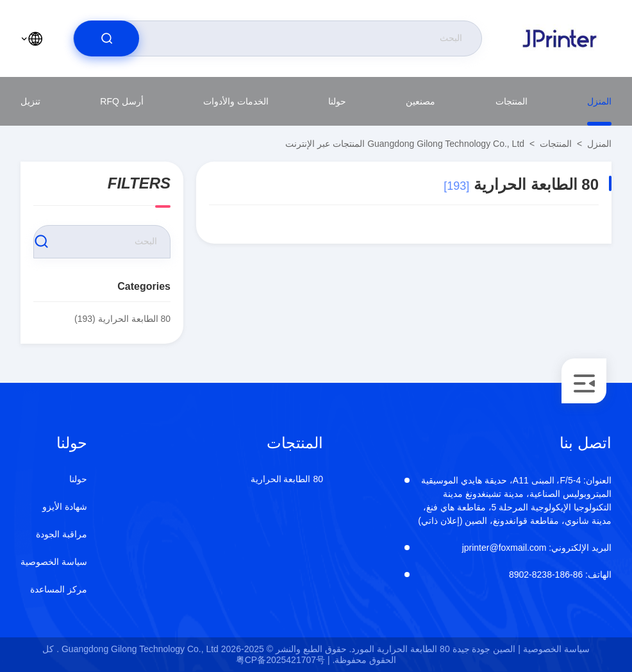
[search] (106, 38)
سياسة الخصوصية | (553, 649)
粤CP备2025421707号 (280, 660)
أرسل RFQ (121, 101)
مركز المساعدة (59, 589)
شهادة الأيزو (65, 507)
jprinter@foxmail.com (537, 548)
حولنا (337, 101)
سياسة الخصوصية (54, 562)
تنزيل (30, 101)
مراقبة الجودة (62, 534)
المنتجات (511, 101)
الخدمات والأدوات (236, 101)
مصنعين (420, 101)
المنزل (599, 101)
